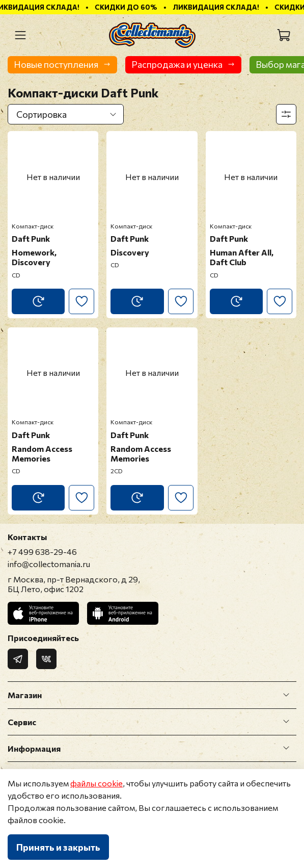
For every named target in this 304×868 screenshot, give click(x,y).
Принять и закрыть (58, 847)
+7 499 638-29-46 (42, 552)
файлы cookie (96, 783)
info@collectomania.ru (49, 564)
